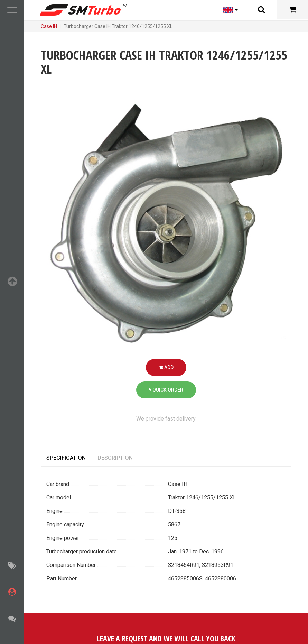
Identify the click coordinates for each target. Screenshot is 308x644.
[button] (12, 10)
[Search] (261, 10)
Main (46, 26)
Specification (66, 458)
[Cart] (292, 10)
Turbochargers (98, 26)
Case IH (128, 26)
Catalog (67, 26)
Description (115, 458)
